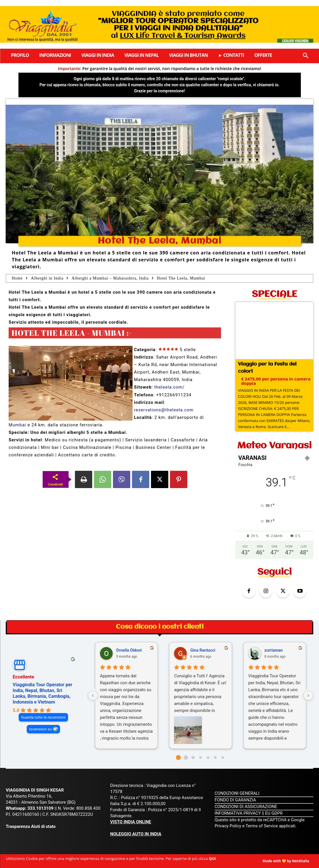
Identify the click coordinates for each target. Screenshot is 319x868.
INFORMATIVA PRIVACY (238, 813)
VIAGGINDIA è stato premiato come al (178, 25)
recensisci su (40, 729)
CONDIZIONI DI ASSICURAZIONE (246, 807)
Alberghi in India (47, 278)
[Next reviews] (308, 695)
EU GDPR (274, 813)
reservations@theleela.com (164, 410)
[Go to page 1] (186, 758)
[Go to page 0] (179, 758)
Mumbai (17, 425)
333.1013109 (40, 808)
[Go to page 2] (193, 757)
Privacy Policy (229, 826)
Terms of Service (262, 826)
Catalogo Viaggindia (295, 41)
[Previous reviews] (93, 695)
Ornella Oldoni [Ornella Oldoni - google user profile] (129, 650)
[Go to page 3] (201, 758)
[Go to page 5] (215, 758)
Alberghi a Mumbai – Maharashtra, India (110, 278)
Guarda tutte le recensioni (43, 717)
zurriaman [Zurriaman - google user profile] (274, 650)
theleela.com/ (169, 387)
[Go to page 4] (208, 758)
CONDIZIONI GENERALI (237, 793)
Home (17, 278)
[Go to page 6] (223, 758)
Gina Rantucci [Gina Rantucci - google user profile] (203, 650)
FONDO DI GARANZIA (235, 800)
